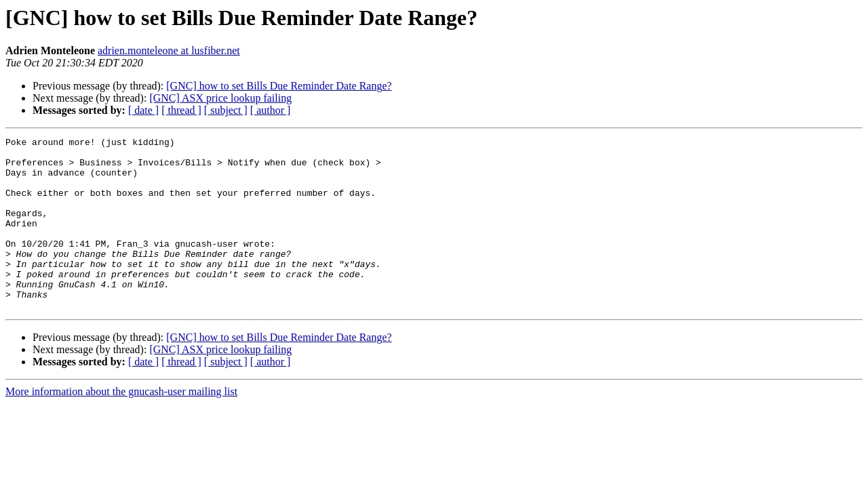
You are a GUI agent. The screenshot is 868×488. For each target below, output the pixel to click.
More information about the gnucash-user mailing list (121, 426)
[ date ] (143, 110)
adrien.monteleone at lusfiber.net (169, 50)
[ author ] (271, 110)
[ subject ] (226, 110)
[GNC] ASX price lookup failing (220, 98)
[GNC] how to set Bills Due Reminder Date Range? (279, 86)
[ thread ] (181, 110)
